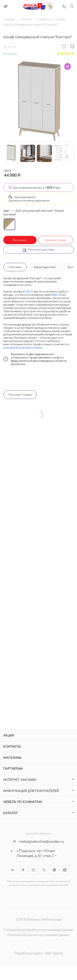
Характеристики (45, 267)
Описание (15, 267)
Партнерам (13, 768)
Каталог (11, 813)
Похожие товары (20, 395)
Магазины (12, 758)
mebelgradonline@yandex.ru (42, 841)
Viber (44, 870)
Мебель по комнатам (22, 802)
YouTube (33, 870)
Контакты (12, 746)
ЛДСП (29, 291)
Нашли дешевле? (25, 197)
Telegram (23, 870)
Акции (9, 735)
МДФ (54, 295)
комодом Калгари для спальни (22, 348)
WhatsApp (54, 870)
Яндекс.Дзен (65, 870)
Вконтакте (12, 870)
